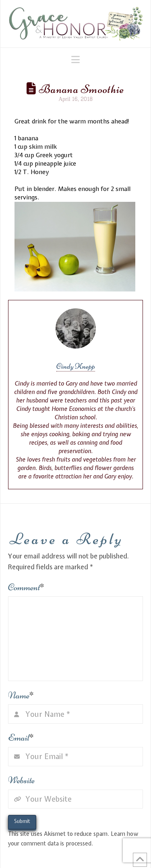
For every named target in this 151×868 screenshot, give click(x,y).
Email (21, 738)
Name (21, 695)
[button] (75, 60)
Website (21, 780)
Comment (26, 587)
